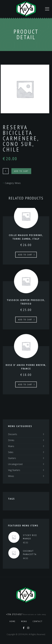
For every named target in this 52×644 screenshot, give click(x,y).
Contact (38, 621)
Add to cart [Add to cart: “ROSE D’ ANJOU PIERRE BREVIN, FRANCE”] (25, 384)
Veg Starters (14, 470)
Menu (24, 621)
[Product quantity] (6, 171)
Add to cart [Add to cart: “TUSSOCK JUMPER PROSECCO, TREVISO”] (25, 320)
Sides (11, 452)
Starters (12, 458)
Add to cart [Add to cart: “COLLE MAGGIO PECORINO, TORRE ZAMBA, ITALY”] (25, 255)
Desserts (13, 434)
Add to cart (21, 171)
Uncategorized (15, 464)
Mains (11, 446)
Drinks (11, 440)
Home (13, 621)
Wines (18, 183)
